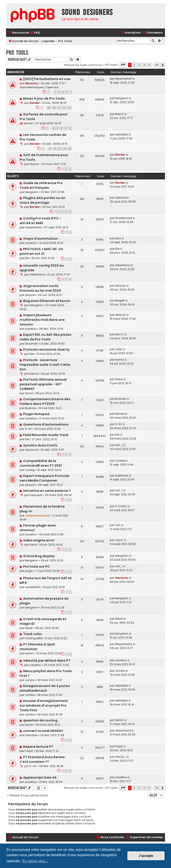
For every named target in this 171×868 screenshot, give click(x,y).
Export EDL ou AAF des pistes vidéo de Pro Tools (45, 337)
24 (60, 149)
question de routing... (42, 720)
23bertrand (37, 274)
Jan (118, 525)
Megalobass (124, 644)
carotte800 (33, 587)
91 (59, 108)
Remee (120, 414)
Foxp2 (29, 751)
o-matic (121, 506)
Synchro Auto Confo (40, 445)
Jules (119, 349)
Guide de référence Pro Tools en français (41, 185)
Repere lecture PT (38, 747)
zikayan (30, 295)
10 (62, 128)
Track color (33, 634)
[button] (123, 65)
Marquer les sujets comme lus (83, 65)
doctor (34, 164)
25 (65, 149)
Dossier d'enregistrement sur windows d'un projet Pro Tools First (44, 705)
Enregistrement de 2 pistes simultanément (45, 688)
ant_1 (119, 445)
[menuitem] (35, 33)
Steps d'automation (41, 239)
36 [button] (157, 65)
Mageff (120, 300)
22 (50, 149)
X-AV (28, 429)
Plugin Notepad (36, 414)
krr (31, 123)
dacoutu (32, 83)
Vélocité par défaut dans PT (47, 661)
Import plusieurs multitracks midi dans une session (42, 320)
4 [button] (144, 65)
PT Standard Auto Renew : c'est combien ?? (43, 759)
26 (70, 149)
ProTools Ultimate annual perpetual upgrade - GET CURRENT (43, 384)
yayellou (31, 243)
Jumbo (30, 680)
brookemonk (124, 218)
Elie (27, 258)
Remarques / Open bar (43, 87)
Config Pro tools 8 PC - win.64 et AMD (40, 221)
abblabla (121, 134)
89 (49, 108)
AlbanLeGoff (123, 79)
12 (70, 128)
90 (54, 108)
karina (34, 374)
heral (33, 545)
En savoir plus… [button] (36, 861)
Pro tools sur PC (37, 567)
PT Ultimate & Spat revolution (37, 647)
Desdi (29, 628)
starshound (123, 730)
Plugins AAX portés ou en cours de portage (43, 200)
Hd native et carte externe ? (47, 491)
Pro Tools (17, 53)
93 (69, 108)
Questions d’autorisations (46, 424)
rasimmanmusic (37, 515)
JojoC (119, 540)
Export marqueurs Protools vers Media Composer (44, 478)
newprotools (33, 227)
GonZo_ (121, 757)
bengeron (122, 98)
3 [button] (139, 65)
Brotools (31, 408)
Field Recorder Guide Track (46, 435)
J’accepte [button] (146, 856)
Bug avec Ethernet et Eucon (47, 301)
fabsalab (36, 495)
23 (55, 149)
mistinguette (34, 638)
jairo (118, 238)
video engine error (39, 540)
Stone (29, 393)
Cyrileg (30, 470)
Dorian (35, 103)
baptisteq (122, 475)
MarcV (119, 114)
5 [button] (149, 65)
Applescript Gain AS (40, 778)
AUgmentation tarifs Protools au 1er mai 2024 (40, 288)
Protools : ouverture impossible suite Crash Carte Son (45, 365)
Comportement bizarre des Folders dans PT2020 (45, 401)
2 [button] (134, 65)
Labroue (121, 198)
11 (66, 128)
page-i (30, 571)
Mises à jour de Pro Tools (44, 98)
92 (64, 108)
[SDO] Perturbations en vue (47, 79)
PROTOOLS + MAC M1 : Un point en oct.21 (41, 251)
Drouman (31, 344)
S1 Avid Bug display (39, 556)
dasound (31, 450)
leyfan (29, 653)
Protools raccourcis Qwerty (46, 350)
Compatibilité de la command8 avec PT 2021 (41, 463)
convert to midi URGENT (43, 731)
